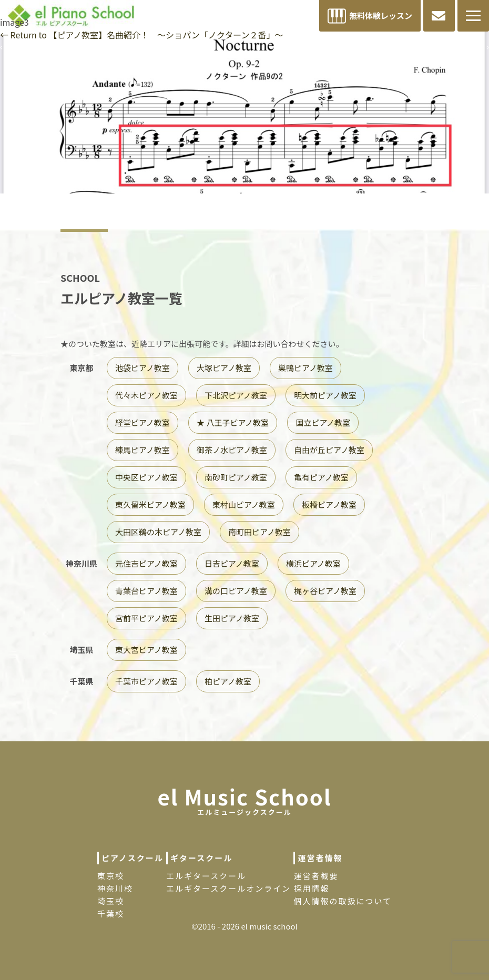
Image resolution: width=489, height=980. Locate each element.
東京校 (111, 876)
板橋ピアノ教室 (329, 504)
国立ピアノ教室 (323, 422)
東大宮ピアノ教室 (146, 650)
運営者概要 (316, 876)
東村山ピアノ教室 (244, 504)
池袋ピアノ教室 (142, 368)
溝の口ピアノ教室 (236, 591)
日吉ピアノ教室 (232, 563)
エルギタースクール (206, 876)
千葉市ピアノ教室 (146, 681)
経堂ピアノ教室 (142, 422)
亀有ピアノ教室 (321, 477)
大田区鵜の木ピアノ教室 (158, 532)
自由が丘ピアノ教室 (329, 450)
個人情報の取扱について (343, 901)
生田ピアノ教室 (232, 618)
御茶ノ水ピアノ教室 (232, 450)
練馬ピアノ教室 (142, 450)
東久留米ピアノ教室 (150, 504)
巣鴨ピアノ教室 (305, 368)
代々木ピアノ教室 (146, 395)
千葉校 (111, 913)
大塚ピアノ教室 (224, 368)
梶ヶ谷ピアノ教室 (325, 591)
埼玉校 (111, 901)
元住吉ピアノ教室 (146, 563)
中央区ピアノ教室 (146, 477)
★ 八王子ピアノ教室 (233, 422)
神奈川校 (115, 888)
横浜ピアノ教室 (313, 563)
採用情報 (311, 888)
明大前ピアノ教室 (325, 395)
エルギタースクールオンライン (228, 888)
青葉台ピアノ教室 (146, 591)
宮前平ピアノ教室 (146, 618)
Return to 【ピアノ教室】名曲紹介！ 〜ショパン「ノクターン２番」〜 (141, 35)
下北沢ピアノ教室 (236, 395)
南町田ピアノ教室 (259, 532)
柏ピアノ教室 (228, 681)
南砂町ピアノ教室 (236, 477)
